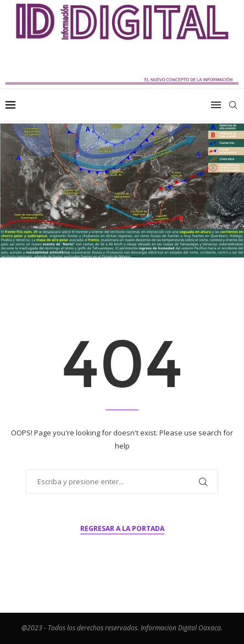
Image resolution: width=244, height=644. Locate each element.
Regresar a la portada (122, 528)
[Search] (233, 105)
